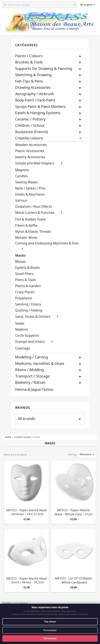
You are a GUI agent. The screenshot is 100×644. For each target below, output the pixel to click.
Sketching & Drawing (33, 75)
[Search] (40, 5)
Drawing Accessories (33, 87)
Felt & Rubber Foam (31, 219)
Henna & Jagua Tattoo (34, 389)
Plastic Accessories (30, 151)
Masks (20, 255)
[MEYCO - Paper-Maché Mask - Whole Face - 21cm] (73, 492)
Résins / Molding (29, 370)
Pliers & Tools (26, 280)
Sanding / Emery (28, 304)
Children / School (30, 125)
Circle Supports (27, 336)
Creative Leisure (29, 138)
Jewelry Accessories (30, 157)
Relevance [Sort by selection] (87, 454)
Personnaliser (50, 630)
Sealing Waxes (26, 182)
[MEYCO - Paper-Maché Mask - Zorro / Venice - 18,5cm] (27, 560)
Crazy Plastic (25, 292)
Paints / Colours (29, 56)
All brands (50, 419)
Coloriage (23, 348)
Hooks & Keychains (30, 194)
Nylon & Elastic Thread (33, 232)
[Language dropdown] (88, 5)
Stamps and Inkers (30, 342)
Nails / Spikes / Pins (30, 188)
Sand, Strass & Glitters (33, 317)
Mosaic (21, 262)
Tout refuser (50, 621)
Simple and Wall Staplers (35, 163)
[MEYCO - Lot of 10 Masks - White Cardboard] (73, 560)
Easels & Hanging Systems (38, 113)
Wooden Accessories (31, 145)
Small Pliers (24, 274)
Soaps (20, 323)
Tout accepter (50, 638)
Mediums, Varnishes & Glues (40, 363)
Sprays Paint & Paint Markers (40, 106)
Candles (21, 176)
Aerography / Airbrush (35, 94)
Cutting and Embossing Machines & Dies (47, 243)
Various (21, 200)
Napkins (22, 329)
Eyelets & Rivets (27, 268)
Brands (23, 408)
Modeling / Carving (32, 357)
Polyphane (24, 298)
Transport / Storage (32, 376)
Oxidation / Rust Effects (34, 207)
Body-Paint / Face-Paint (35, 100)
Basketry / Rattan (30, 382)
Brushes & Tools (29, 62)
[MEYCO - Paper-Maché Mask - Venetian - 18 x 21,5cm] (27, 492)
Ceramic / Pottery (30, 119)
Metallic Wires (26, 238)
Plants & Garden (28, 286)
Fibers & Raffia (26, 225)
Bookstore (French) (32, 132)
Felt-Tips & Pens (29, 81)
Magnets (22, 170)
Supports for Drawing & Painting (44, 68)
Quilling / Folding (29, 310)
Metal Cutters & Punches (35, 213)
